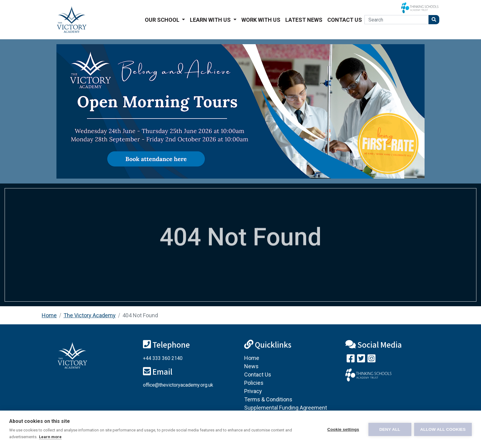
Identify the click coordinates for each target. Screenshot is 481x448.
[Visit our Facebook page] (351, 360)
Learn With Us (211, 20)
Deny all (390, 429)
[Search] (396, 20)
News (251, 366)
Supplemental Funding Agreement (286, 408)
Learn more (50, 437)
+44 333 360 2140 (163, 358)
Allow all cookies (443, 429)
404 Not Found (140, 315)
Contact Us (345, 20)
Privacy (253, 391)
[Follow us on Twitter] (361, 360)
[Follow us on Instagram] (371, 360)
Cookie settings (343, 429)
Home (49, 315)
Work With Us (261, 20)
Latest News (304, 20)
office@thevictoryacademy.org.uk (178, 385)
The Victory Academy (90, 315)
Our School (163, 20)
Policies (254, 383)
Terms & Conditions (268, 399)
